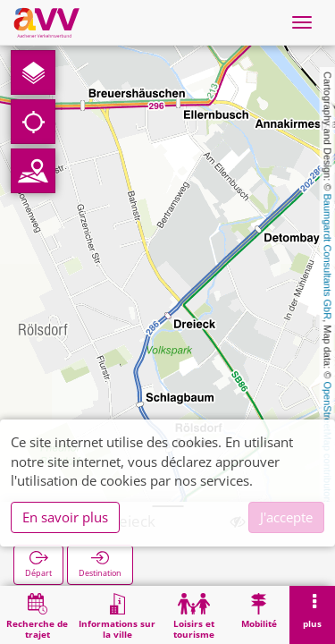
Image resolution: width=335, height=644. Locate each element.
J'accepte (286, 517)
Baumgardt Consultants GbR (328, 257)
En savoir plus (65, 517)
